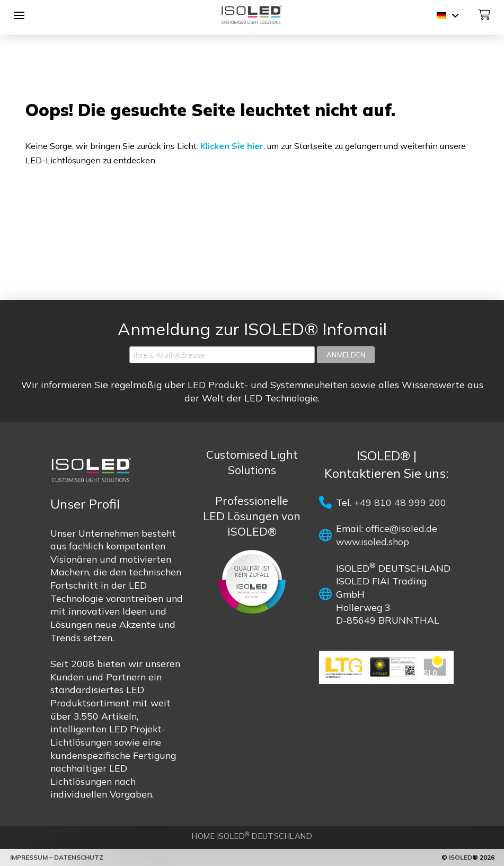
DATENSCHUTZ (79, 857)
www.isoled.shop (373, 541)
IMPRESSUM (30, 857)
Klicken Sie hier (232, 146)
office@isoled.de (401, 528)
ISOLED (461, 857)
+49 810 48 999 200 (400, 502)
